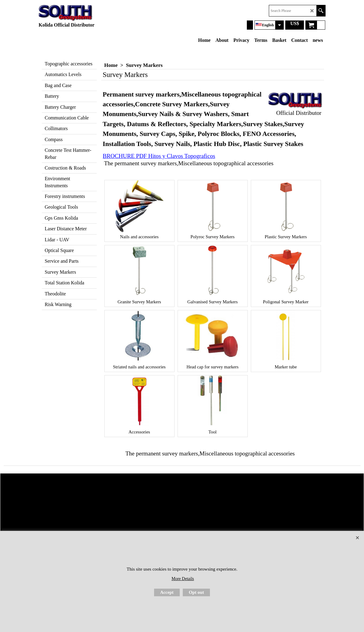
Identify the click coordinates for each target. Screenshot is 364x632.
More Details (183, 579)
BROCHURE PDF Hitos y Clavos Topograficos (159, 156)
